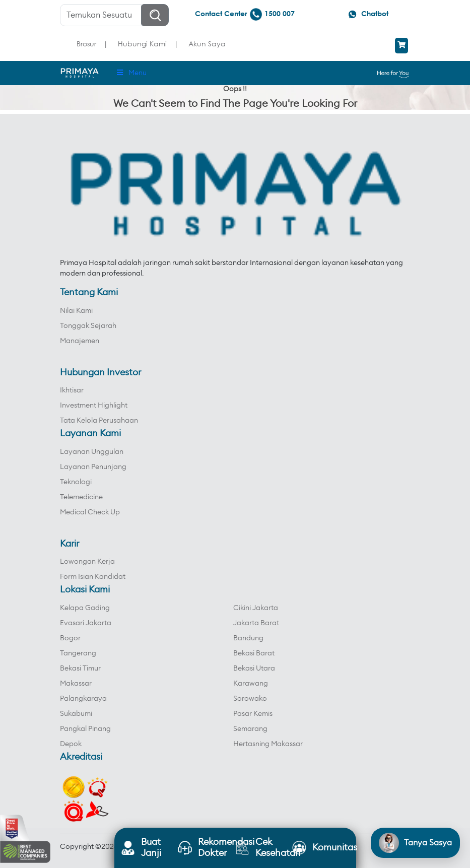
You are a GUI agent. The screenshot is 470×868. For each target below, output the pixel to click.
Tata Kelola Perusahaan (99, 421)
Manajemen (80, 341)
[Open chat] (415, 843)
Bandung (248, 638)
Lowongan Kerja (87, 562)
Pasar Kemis (253, 714)
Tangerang (78, 653)
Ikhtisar (72, 390)
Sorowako (250, 699)
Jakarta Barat (256, 623)
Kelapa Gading (85, 608)
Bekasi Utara (254, 669)
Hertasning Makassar (268, 744)
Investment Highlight (94, 406)
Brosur (86, 44)
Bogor (70, 638)
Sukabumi (76, 714)
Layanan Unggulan (92, 452)
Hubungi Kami (142, 44)
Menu (131, 73)
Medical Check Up (90, 512)
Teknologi (76, 482)
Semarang (250, 729)
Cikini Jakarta (256, 608)
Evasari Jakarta (86, 623)
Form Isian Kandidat (93, 577)
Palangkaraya (83, 699)
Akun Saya (207, 44)
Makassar (76, 684)
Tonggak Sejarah (88, 326)
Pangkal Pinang (85, 729)
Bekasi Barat (254, 653)
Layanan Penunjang (93, 467)
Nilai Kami (76, 311)
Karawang (251, 684)
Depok (71, 744)
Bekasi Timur (80, 669)
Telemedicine (81, 497)
